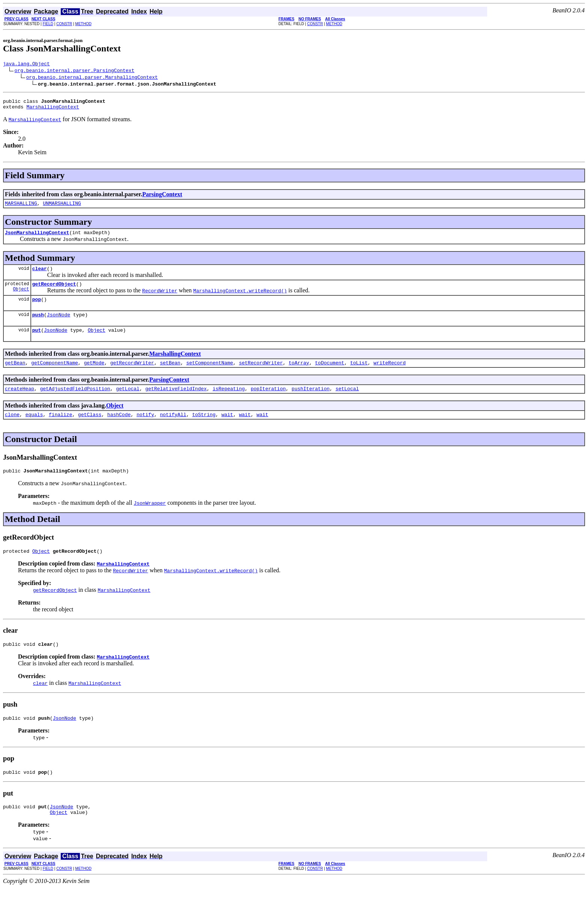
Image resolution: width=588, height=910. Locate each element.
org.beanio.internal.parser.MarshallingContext (92, 78)
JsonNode (58, 325)
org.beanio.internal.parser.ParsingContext (75, 71)
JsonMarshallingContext (37, 238)
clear (40, 275)
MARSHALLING (21, 208)
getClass (90, 429)
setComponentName (210, 375)
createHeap (19, 402)
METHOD (83, 24)
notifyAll (173, 429)
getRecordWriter (132, 375)
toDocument (330, 375)
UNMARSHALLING (62, 208)
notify (145, 429)
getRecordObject (54, 292)
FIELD (48, 24)
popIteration (268, 402)
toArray (299, 375)
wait (227, 429)
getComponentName (55, 375)
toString (204, 429)
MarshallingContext (52, 110)
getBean (15, 375)
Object (21, 298)
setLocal (347, 402)
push (38, 325)
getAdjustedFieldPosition (75, 402)
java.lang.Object (26, 65)
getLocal (127, 402)
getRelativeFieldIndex (176, 402)
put (37, 341)
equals (34, 429)
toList (359, 375)
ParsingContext (162, 198)
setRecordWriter (261, 375)
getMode (94, 375)
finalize (60, 429)
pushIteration (311, 402)
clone (12, 429)
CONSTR (64, 24)
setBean (170, 375)
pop (37, 308)
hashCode (119, 429)
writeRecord (390, 375)
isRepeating (229, 402)
